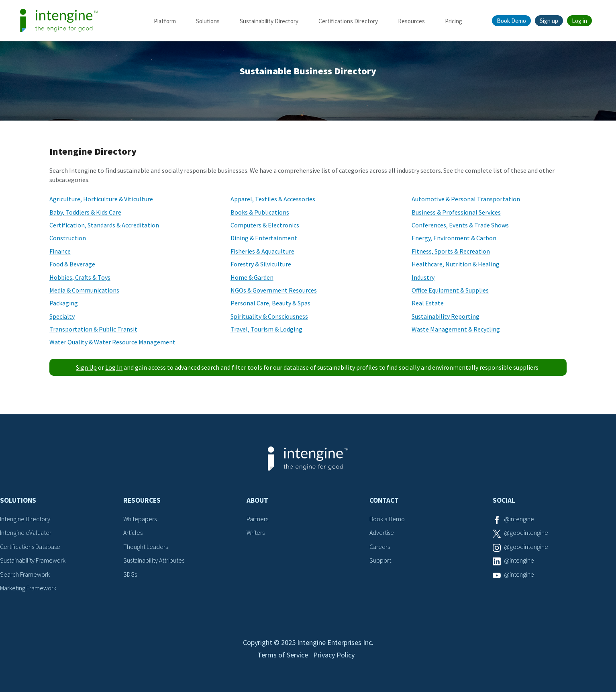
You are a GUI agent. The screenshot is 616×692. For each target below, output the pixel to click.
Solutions (208, 21)
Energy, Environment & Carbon (454, 238)
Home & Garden (252, 277)
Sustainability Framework (33, 560)
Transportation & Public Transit (93, 329)
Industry (423, 277)
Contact (384, 500)
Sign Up (86, 367)
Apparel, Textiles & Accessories (273, 199)
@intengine (519, 519)
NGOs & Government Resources (274, 290)
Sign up (549, 21)
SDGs (130, 574)
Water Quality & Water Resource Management (112, 342)
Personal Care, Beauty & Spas (270, 303)
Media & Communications (84, 290)
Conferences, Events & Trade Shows (460, 225)
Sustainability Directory (269, 21)
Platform (165, 21)
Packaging (64, 303)
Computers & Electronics (265, 225)
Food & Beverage (72, 264)
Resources (411, 21)
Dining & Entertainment (264, 238)
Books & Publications (260, 212)
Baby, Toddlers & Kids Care (85, 212)
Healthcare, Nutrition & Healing (456, 264)
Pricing (454, 21)
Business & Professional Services (456, 212)
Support (380, 560)
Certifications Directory (348, 21)
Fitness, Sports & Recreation (451, 251)
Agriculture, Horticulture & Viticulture (101, 199)
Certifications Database (30, 547)
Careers (380, 547)
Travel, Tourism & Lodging (266, 329)
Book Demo (511, 21)
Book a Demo (387, 519)
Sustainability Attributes (154, 560)
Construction (68, 238)
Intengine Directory (25, 519)
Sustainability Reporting (446, 316)
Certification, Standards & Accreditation (104, 225)
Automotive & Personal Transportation (466, 199)
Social (504, 500)
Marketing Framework (28, 588)
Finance (60, 251)
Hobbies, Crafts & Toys (80, 277)
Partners (257, 519)
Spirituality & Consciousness (269, 316)
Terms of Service (283, 655)
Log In (114, 367)
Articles (133, 532)
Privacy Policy (334, 655)
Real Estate (428, 303)
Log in (579, 21)
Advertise (382, 532)
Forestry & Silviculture (261, 264)
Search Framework (25, 574)
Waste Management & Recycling (456, 329)
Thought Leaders (146, 547)
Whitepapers (140, 519)
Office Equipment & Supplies (450, 290)
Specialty (62, 316)
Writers (256, 532)
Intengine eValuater (26, 532)
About (257, 500)
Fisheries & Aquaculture (262, 251)
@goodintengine (526, 532)
